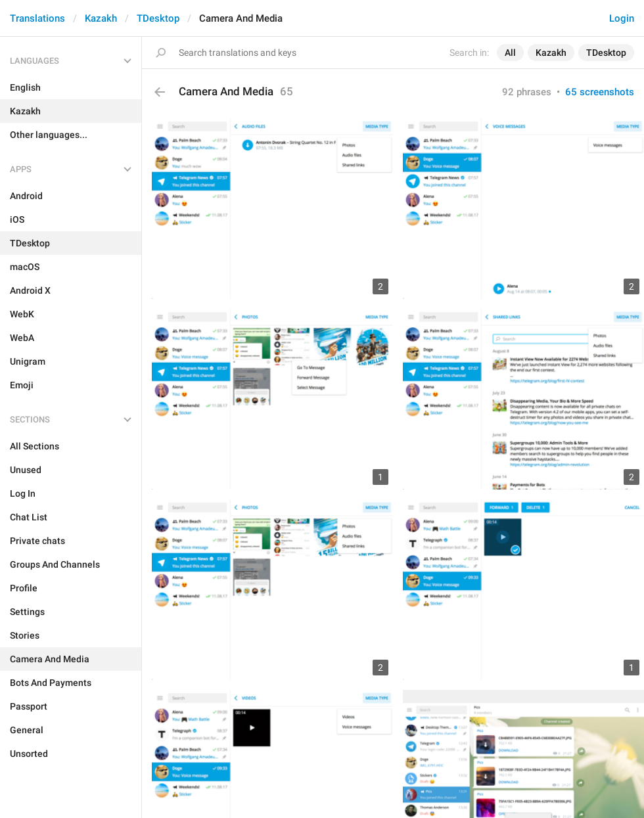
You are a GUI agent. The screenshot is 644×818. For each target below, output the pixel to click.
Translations (37, 18)
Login (622, 18)
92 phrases (527, 92)
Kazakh (101, 18)
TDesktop (158, 18)
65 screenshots (600, 92)
